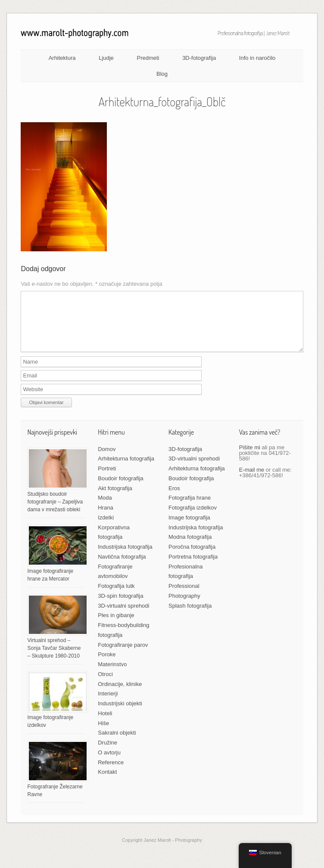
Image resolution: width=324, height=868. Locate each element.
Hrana (105, 518)
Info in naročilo (257, 58)
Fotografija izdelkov (193, 518)
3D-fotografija (199, 58)
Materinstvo (112, 675)
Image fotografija (189, 528)
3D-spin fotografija (121, 606)
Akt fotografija (115, 499)
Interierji (108, 704)
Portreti (107, 479)
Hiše (103, 734)
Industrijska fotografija (125, 557)
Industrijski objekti (120, 714)
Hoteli (105, 724)
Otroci (105, 684)
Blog (162, 74)
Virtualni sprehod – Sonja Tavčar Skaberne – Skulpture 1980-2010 (54, 658)
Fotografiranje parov (123, 655)
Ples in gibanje (116, 626)
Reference (111, 773)
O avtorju (109, 763)
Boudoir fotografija (121, 489)
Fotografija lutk (116, 596)
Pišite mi (250, 458)
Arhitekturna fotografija (126, 469)
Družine (107, 753)
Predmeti (148, 58)
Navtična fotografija (122, 567)
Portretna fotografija (193, 567)
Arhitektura (62, 58)
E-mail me (252, 480)
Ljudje (106, 58)
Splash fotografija (190, 616)
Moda (105, 508)
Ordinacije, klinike (120, 694)
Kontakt (107, 782)
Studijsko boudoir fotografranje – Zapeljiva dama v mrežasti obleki (55, 512)
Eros (174, 499)
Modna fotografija (190, 547)
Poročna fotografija (192, 557)
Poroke (107, 665)
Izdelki (106, 528)
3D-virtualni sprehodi (123, 616)
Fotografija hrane (190, 508)
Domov (107, 459)
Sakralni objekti (117, 743)
